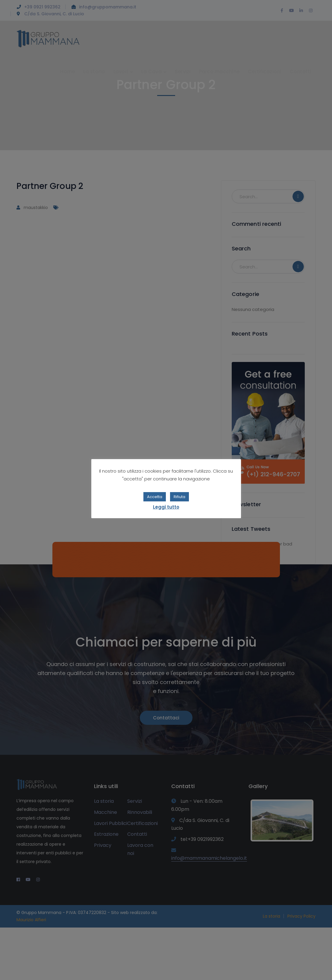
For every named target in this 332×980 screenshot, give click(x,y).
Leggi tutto (166, 507)
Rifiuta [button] (179, 497)
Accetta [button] (155, 497)
